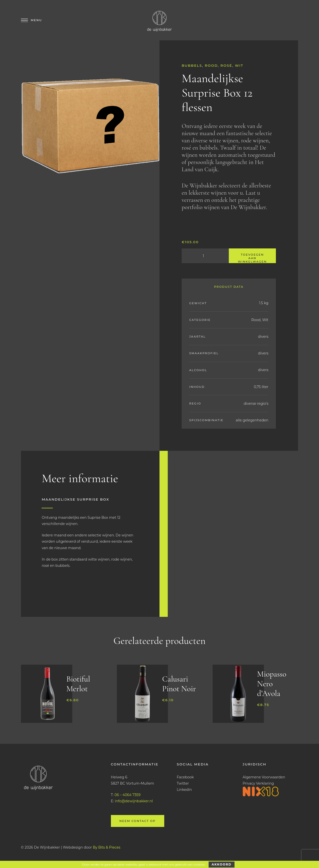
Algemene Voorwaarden (264, 777)
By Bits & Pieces (107, 847)
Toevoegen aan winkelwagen (252, 258)
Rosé (226, 65)
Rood (211, 65)
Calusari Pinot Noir (179, 684)
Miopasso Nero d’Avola (272, 684)
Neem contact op (137, 821)
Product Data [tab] (229, 287)
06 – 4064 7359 (127, 795)
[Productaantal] (205, 256)
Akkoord (221, 864)
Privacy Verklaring (258, 783)
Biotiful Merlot (78, 684)
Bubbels (192, 65)
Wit (239, 65)
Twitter (183, 783)
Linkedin (184, 790)
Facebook (185, 777)
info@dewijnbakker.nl (134, 801)
